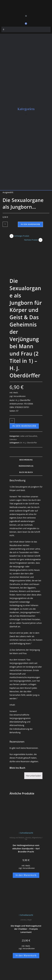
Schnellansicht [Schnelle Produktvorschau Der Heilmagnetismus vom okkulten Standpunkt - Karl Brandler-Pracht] (26, 817)
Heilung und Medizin (17, 822)
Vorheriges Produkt (22, 236)
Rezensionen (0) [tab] (26, 450)
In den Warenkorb (30, 224)
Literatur (13, 424)
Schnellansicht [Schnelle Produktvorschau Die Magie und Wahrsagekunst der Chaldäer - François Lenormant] (26, 899)
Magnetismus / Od (34, 823)
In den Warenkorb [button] (26, 859)
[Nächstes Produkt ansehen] (40, 240)
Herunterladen (34, 760)
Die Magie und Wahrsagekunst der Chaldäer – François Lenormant (26, 913)
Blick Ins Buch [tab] (26, 457)
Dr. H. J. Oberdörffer (28, 427)
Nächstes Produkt (31, 240)
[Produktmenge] (5, 224)
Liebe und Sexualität (28, 420)
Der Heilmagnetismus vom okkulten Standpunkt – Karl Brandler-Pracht (26, 833)
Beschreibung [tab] (26, 444)
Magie (29, 904)
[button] (26, 16)
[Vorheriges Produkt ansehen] (12, 236)
